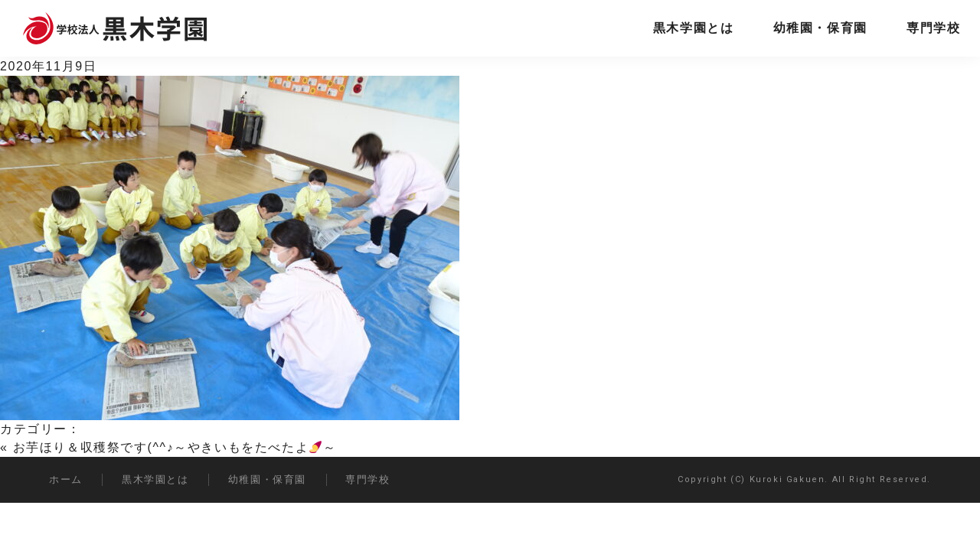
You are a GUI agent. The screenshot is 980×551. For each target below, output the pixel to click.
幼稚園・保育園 (820, 28)
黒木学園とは (694, 28)
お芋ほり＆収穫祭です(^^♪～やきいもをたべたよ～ (175, 447)
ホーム (66, 479)
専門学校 (933, 28)
